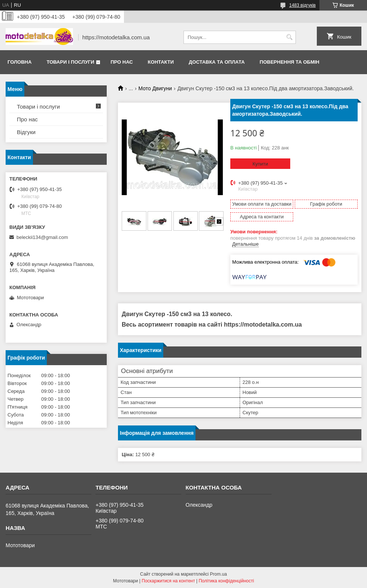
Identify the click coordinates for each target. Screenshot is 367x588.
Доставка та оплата (217, 62)
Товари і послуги (70, 62)
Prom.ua (219, 574)
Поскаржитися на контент (168, 581)
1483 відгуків (302, 5)
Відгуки (26, 132)
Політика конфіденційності (226, 581)
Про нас (122, 62)
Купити (260, 164)
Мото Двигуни (155, 88)
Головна (19, 62)
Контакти (161, 62)
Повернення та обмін (289, 62)
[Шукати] (289, 37)
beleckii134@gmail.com (42, 237)
